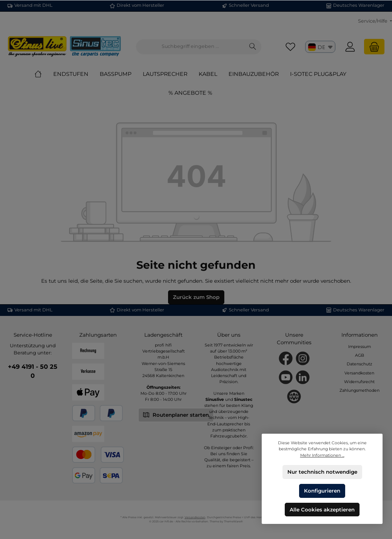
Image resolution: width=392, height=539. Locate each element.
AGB (360, 355)
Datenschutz (360, 364)
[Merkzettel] (290, 47)
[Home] (44, 74)
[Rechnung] (88, 351)
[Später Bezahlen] (111, 413)
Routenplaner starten (176, 414)
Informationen (360, 335)
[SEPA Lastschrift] (111, 475)
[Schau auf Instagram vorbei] (303, 358)
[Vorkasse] (88, 372)
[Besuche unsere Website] (294, 397)
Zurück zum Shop (196, 297)
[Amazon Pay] (88, 434)
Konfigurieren (322, 490)
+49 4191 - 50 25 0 (33, 371)
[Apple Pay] (88, 392)
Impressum (360, 347)
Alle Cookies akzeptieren (322, 509)
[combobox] (190, 47)
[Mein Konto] (350, 47)
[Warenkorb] (374, 47)
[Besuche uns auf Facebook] (286, 358)
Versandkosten (359, 373)
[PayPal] (84, 413)
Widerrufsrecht (359, 382)
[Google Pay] (84, 475)
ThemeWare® (233, 521)
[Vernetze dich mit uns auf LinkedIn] (303, 377)
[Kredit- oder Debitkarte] (98, 455)
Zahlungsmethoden (360, 390)
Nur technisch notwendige (322, 472)
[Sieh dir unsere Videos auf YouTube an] (286, 377)
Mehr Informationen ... (322, 455)
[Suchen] (253, 47)
